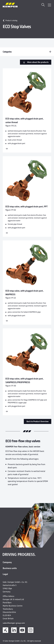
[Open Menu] (49, 5)
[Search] (43, 5)
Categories (27, 52)
